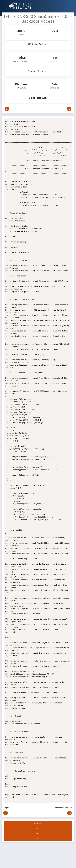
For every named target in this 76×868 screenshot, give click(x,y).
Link (70, 808)
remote (55, 61)
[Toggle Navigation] (6, 6)
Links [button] (37, 828)
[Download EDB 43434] (39, 71)
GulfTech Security (21, 61)
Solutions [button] (37, 838)
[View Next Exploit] (69, 109)
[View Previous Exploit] (7, 109)
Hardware (21, 88)
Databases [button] (37, 823)
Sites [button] (37, 833)
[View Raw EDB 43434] (47, 71)
